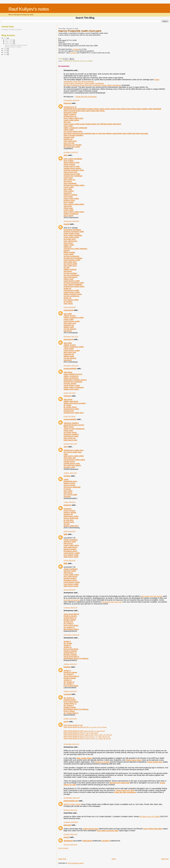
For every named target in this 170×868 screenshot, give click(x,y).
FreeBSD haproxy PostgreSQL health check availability (78, 61)
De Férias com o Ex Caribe (150, 817)
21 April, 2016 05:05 (70, 307)
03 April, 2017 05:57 (70, 393)
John (66, 155)
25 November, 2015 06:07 (71, 221)
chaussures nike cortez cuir (112, 602)
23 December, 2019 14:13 (71, 744)
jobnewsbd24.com (71, 801)
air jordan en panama (72, 600)
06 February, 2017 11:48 (71, 366)
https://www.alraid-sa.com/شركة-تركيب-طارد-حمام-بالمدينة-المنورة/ (88, 735)
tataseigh (67, 825)
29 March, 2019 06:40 (70, 691)
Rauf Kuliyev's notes (29, 9)
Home (114, 859)
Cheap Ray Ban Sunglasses (83, 81)
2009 (5, 51)
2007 (5, 54)
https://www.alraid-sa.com (73, 725)
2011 (5, 38)
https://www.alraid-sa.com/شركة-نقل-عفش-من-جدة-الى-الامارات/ (87, 738)
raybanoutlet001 (70, 369)
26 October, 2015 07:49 (71, 152)
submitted (74, 53)
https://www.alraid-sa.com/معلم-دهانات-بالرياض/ (81, 733)
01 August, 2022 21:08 (70, 834)
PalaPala (67, 667)
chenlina (67, 476)
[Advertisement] (72, 852)
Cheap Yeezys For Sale (125, 790)
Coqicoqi (67, 694)
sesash (67, 837)
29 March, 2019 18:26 (70, 719)
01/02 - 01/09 (9, 43)
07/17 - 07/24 (9, 40)
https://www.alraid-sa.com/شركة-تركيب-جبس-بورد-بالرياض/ (85, 727)
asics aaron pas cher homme (152, 596)
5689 (66, 534)
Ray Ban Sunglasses (71, 85)
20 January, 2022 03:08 (71, 822)
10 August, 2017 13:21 (70, 444)
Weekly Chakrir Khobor (72, 804)
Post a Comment (63, 848)
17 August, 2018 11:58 (70, 608)
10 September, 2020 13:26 (72, 798)
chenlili (67, 224)
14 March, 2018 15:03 (70, 473)
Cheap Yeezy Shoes (134, 760)
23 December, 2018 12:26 (71, 635)
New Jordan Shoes (84, 758)
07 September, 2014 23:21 (72, 100)
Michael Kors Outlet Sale (120, 783)
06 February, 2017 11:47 (71, 336)
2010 (5, 49)
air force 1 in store (102, 762)
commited (76, 49)
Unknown (67, 103)
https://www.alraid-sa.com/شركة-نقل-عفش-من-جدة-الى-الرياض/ (87, 736)
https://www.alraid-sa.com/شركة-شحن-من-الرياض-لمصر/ (84, 731)
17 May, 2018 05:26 (70, 502)
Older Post (165, 859)
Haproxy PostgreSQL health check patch (16, 45)
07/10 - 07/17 (9, 42)
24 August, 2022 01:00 (70, 845)
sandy (66, 722)
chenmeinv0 (69, 310)
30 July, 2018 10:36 (69, 560)
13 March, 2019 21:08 (70, 664)
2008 (5, 53)
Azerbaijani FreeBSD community (12, 29)
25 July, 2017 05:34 (69, 416)
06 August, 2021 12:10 (70, 810)
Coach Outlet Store (155, 762)
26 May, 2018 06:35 (70, 531)
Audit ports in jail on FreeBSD (13, 47)
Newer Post (62, 859)
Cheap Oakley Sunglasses (74, 83)
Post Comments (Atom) (76, 863)
